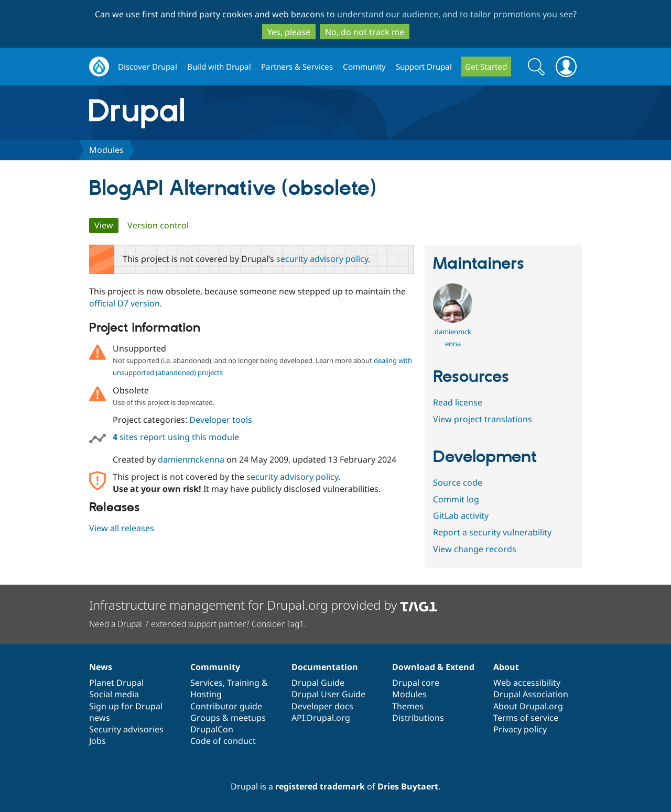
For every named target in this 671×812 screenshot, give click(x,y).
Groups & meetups (228, 718)
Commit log (456, 499)
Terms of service (526, 718)
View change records (475, 549)
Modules (106, 150)
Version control (158, 225)
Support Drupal (424, 67)
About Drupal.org (528, 706)
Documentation (325, 667)
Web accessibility (527, 683)
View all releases (122, 528)
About (506, 667)
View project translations (483, 419)
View (106, 225)
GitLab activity (461, 515)
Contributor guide (226, 706)
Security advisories (126, 729)
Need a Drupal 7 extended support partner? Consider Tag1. (198, 624)
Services (207, 683)
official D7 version (125, 303)
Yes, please (289, 32)
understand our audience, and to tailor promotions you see (455, 14)
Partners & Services (297, 67)
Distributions (418, 718)
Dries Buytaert (408, 786)
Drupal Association (531, 694)
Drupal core (416, 683)
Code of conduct (223, 741)
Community (364, 67)
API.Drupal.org (321, 718)
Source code (458, 482)
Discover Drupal (148, 67)
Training (243, 683)
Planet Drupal (116, 683)
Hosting (206, 694)
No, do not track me (365, 32)
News (101, 667)
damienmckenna (191, 459)
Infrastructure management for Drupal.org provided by (263, 605)
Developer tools (221, 420)
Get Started (486, 67)
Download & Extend (433, 667)
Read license (458, 402)
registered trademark (320, 786)
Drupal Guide (318, 683)
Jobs (98, 741)
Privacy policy (520, 729)
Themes (408, 706)
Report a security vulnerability (492, 532)
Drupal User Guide (328, 694)
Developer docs (322, 706)
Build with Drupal (219, 67)
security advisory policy (322, 259)
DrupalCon (212, 729)
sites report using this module (176, 437)
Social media (114, 694)
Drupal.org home (99, 67)
